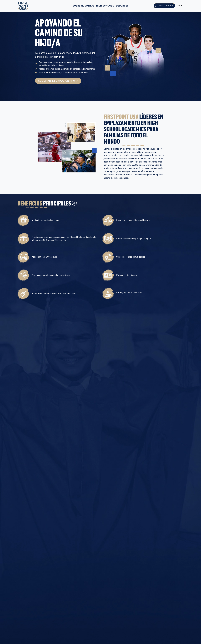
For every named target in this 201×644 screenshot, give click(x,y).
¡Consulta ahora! (164, 6)
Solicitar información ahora (58, 81)
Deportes (122, 6)
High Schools (105, 6)
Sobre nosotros (83, 6)
